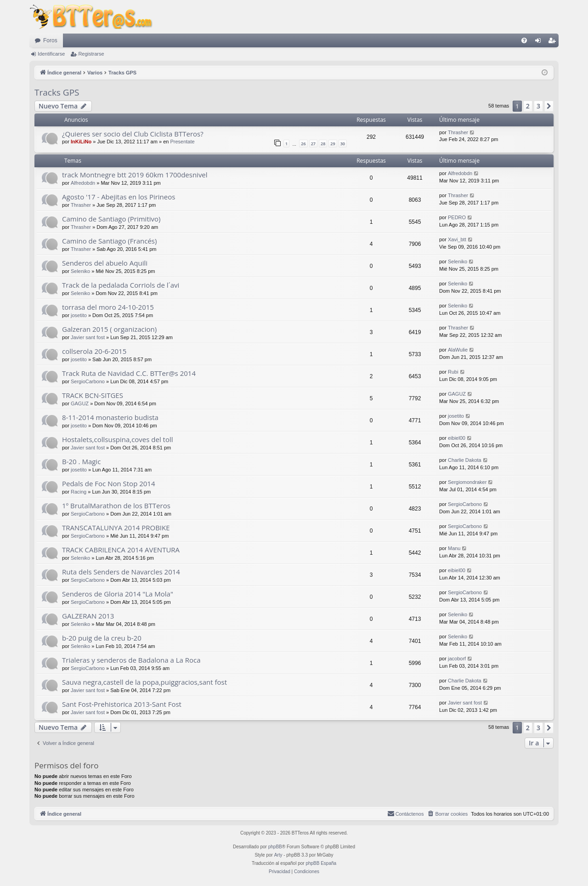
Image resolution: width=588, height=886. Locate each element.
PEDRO (457, 217)
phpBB (275, 847)
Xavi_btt (457, 239)
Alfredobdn (83, 183)
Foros (50, 40)
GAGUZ (80, 403)
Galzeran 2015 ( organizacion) (109, 329)
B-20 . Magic (81, 461)
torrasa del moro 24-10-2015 (108, 307)
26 (303, 144)
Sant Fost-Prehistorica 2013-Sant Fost (122, 704)
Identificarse (51, 54)
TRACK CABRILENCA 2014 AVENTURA (121, 550)
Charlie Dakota (465, 460)
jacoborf (457, 659)
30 (343, 144)
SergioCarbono (88, 381)
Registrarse (91, 54)
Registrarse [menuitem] (554, 42)
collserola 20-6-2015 (94, 351)
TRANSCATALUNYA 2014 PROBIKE (116, 528)
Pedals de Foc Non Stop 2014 (109, 483)
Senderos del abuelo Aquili (105, 263)
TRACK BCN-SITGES (93, 395)
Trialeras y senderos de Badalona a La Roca (131, 660)
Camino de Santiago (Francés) (109, 241)
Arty (278, 855)
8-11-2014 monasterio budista (110, 417)
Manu (454, 548)
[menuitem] (524, 40)
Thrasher (458, 132)
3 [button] (538, 106)
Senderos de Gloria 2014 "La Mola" (118, 594)
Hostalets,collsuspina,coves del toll (118, 439)
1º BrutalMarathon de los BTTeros (116, 505)
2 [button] (528, 106)
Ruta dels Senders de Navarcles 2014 (121, 572)
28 (323, 144)
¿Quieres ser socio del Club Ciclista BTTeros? (133, 134)
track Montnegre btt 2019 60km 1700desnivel (135, 175)
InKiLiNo (81, 142)
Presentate (182, 142)
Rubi (453, 372)
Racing (79, 492)
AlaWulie (458, 350)
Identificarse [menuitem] (540, 42)
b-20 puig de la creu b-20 (102, 638)
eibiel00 (457, 438)
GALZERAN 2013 (88, 616)
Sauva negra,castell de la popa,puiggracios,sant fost (144, 682)
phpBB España (321, 863)
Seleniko (80, 271)
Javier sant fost (88, 337)
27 (313, 144)
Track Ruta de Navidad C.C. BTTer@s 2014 (129, 373)
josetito (79, 315)
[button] (549, 106)
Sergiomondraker (467, 482)
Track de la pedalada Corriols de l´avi (121, 285)
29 (333, 144)
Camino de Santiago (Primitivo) (111, 219)
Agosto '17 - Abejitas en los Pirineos (119, 197)
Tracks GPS (57, 92)
